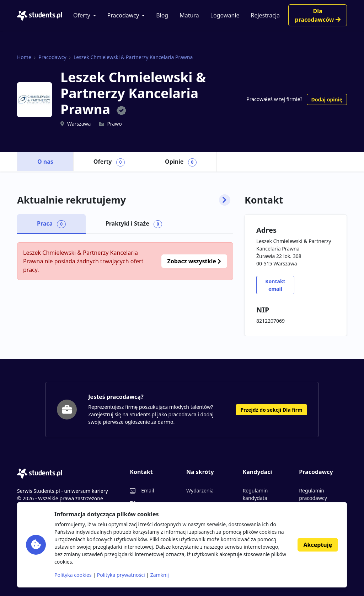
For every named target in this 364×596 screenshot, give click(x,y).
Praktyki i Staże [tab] (134, 224)
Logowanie (225, 15)
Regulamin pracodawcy (313, 494)
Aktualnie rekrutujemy (124, 200)
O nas (45, 162)
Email (148, 490)
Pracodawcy (123, 15)
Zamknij (160, 575)
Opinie (181, 162)
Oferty (82, 15)
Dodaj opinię (327, 99)
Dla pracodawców (318, 15)
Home (24, 57)
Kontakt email (275, 285)
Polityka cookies (73, 575)
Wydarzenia (200, 490)
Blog (162, 15)
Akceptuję (318, 545)
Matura (189, 15)
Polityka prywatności (121, 575)
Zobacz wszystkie (194, 261)
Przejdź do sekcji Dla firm (271, 410)
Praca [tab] (51, 224)
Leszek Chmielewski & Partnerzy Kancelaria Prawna (133, 57)
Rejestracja (265, 15)
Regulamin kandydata (255, 494)
